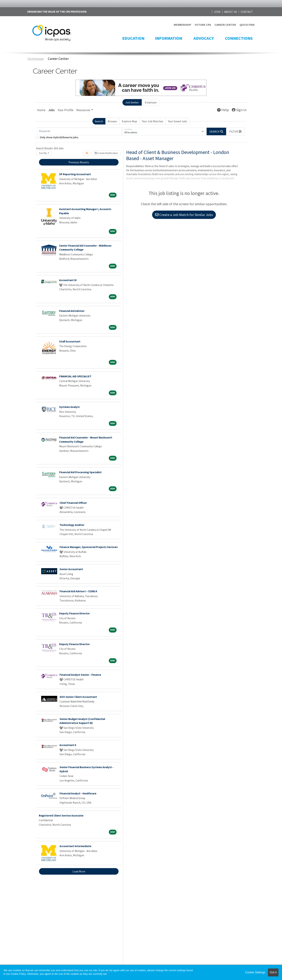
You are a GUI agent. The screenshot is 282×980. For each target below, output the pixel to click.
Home (41, 110)
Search (99, 121)
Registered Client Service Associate (61, 816)
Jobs (51, 110)
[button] (235, 131)
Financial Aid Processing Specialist (80, 472)
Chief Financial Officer (73, 503)
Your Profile (65, 110)
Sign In (239, 110)
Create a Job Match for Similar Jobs (184, 215)
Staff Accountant (70, 341)
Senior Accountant (71, 569)
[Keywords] (80, 131)
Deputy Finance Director (74, 613)
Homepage (36, 59)
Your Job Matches (153, 121)
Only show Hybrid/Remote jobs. (59, 137)
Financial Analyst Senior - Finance (80, 675)
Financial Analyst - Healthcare (78, 793)
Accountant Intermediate (75, 846)
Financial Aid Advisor (72, 311)
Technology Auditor (72, 525)
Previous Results (79, 162)
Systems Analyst (69, 407)
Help (223, 110)
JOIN (217, 12)
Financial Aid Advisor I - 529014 (78, 591)
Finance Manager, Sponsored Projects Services (89, 547)
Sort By (43, 153)
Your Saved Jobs (178, 121)
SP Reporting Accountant (75, 174)
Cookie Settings (255, 972)
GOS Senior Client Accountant (78, 697)
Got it (273, 972)
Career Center (58, 59)
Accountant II (68, 745)
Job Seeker (132, 102)
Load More (79, 871)
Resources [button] (83, 110)
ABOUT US (230, 12)
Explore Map (129, 121)
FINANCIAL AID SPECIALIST (75, 376)
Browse (112, 121)
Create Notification (106, 153)
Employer (151, 102)
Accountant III (68, 280)
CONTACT (247, 12)
